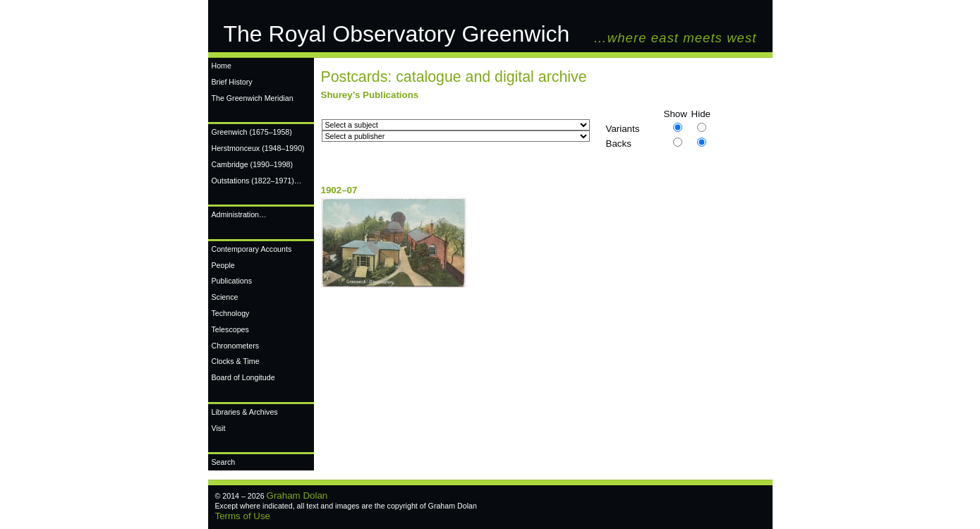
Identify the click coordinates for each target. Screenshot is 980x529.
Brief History (232, 82)
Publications (232, 281)
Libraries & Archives (245, 412)
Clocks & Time (236, 361)
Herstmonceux (258, 148)
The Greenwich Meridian (253, 98)
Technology (231, 313)
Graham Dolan (297, 495)
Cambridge (253, 164)
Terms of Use (243, 516)
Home (222, 66)
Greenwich (252, 132)
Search (224, 462)
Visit (219, 428)
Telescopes (230, 329)
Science (225, 297)
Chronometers (236, 346)
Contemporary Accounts (252, 249)
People (223, 265)
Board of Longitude (243, 377)
